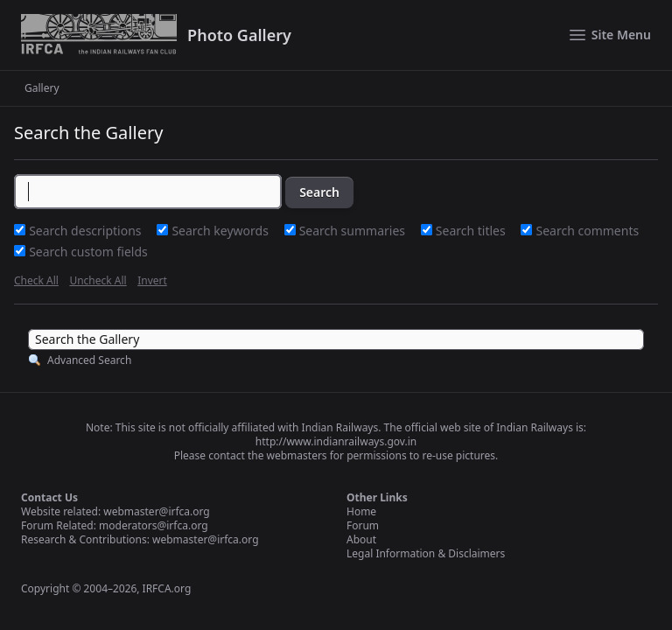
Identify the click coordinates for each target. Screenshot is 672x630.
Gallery (42, 88)
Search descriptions (87, 231)
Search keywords (221, 231)
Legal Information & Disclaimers (426, 553)
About (361, 539)
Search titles (472, 231)
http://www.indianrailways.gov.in (336, 441)
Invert (152, 280)
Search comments (588, 231)
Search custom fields (88, 252)
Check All (36, 280)
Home (361, 511)
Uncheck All (98, 280)
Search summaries (354, 231)
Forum (363, 525)
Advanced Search (89, 360)
